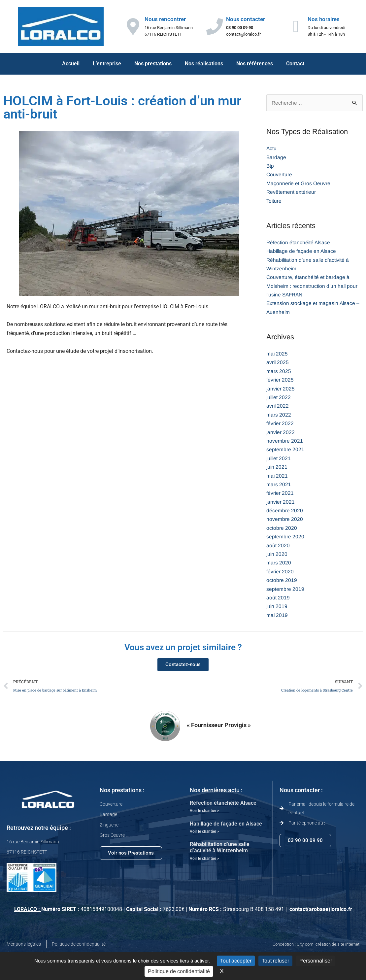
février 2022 (280, 424)
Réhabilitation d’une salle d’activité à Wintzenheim (220, 848)
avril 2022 (278, 406)
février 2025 (280, 380)
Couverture (279, 175)
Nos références (255, 64)
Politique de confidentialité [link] (179, 971)
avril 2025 (278, 363)
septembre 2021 (285, 450)
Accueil (71, 64)
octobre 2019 (282, 580)
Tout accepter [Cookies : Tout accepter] (236, 961)
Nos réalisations (204, 64)
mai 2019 (277, 615)
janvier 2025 (281, 389)
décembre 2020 (285, 511)
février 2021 (280, 493)
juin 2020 (277, 554)
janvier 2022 (281, 433)
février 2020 (280, 572)
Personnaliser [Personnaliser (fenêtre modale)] (316, 961)
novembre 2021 (285, 441)
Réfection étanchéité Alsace (299, 243)
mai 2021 (277, 476)
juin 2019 (277, 607)
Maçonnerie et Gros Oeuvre (299, 184)
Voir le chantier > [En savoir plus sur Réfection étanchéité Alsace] (204, 812)
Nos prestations (153, 64)
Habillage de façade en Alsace (302, 251)
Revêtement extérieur (291, 192)
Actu (272, 149)
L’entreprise (107, 64)
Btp (270, 166)
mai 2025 (277, 354)
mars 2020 (279, 563)
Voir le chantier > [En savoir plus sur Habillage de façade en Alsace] (204, 832)
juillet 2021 (279, 459)
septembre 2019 (285, 589)
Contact (295, 64)
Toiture (274, 201)
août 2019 (278, 598)
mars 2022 (279, 415)
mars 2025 (279, 372)
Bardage (276, 158)
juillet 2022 (279, 398)
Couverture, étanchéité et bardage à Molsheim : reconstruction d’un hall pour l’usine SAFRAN (313, 286)
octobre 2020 (282, 528)
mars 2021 (279, 485)
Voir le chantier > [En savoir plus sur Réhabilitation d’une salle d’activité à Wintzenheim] (204, 860)
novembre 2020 (285, 519)
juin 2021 (277, 467)
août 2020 (278, 546)
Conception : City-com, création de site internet (316, 945)
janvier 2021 (281, 502)
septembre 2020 (285, 537)
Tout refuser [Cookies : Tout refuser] (275, 961)
